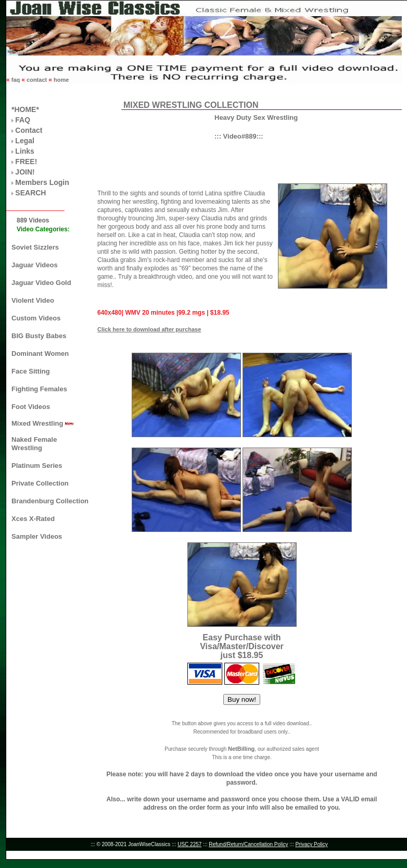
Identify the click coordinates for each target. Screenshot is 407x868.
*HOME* (25, 109)
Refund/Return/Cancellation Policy (248, 844)
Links (25, 151)
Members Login (42, 182)
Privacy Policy (311, 844)
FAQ (23, 120)
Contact (29, 130)
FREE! (26, 162)
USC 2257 (189, 844)
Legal (25, 141)
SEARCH (30, 193)
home (60, 80)
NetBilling (241, 749)
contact (37, 80)
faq (16, 80)
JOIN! (25, 172)
